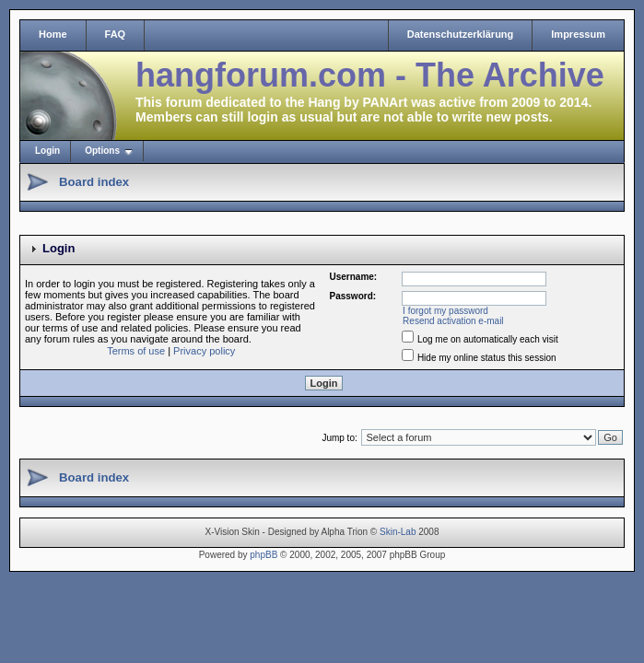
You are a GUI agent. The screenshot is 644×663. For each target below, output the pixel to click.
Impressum (578, 34)
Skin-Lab (398, 532)
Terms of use (136, 351)
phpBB (263, 555)
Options (102, 151)
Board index (94, 182)
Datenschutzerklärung (461, 34)
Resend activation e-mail (453, 321)
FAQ (116, 34)
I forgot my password (445, 311)
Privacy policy (204, 351)
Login (47, 151)
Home (53, 34)
